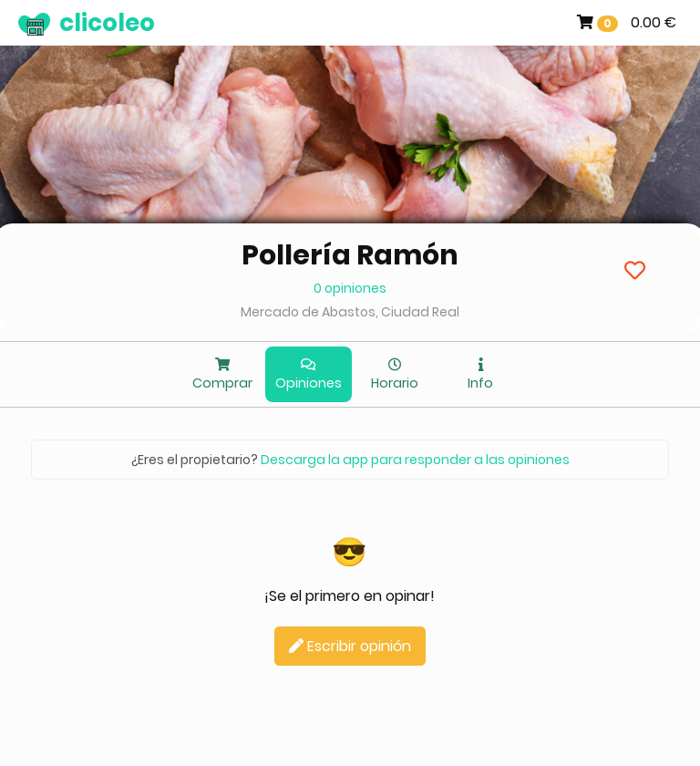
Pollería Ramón (350, 255)
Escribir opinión (350, 646)
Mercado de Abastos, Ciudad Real (350, 312)
